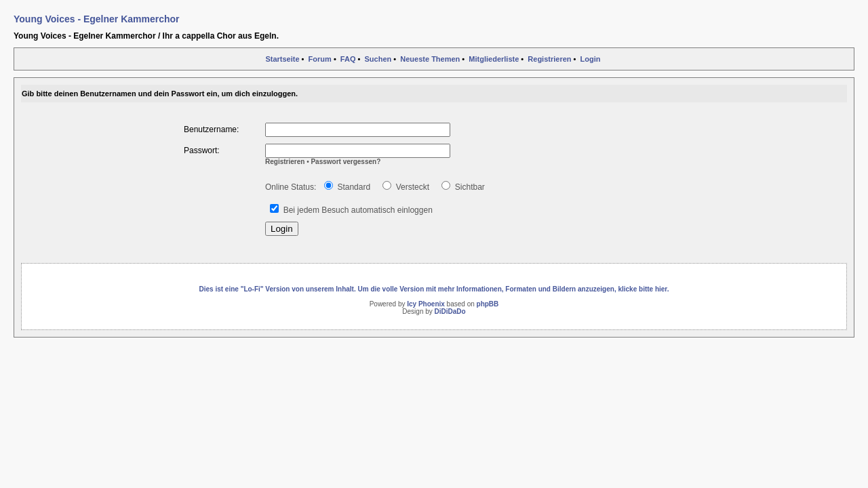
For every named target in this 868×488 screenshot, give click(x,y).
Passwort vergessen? (346, 162)
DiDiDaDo (450, 311)
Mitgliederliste (494, 59)
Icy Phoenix (426, 304)
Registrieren (549, 59)
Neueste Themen (430, 59)
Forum (320, 59)
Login (591, 59)
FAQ (348, 59)
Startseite (282, 59)
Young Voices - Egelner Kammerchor (97, 19)
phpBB (488, 304)
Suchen (378, 59)
